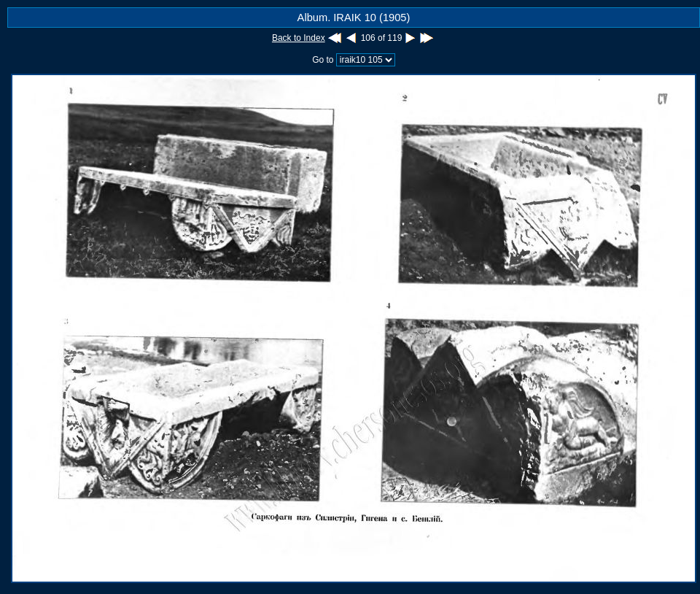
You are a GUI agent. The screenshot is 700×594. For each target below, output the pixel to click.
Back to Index (299, 38)
